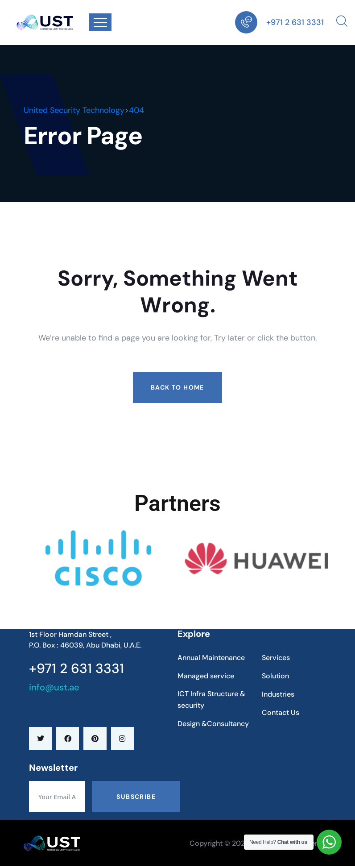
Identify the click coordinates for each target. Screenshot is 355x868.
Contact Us (281, 712)
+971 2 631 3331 (295, 22)
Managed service (206, 676)
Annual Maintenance (211, 658)
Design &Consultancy (213, 724)
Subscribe (136, 797)
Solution (275, 676)
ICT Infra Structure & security (211, 700)
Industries (278, 694)
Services (276, 658)
